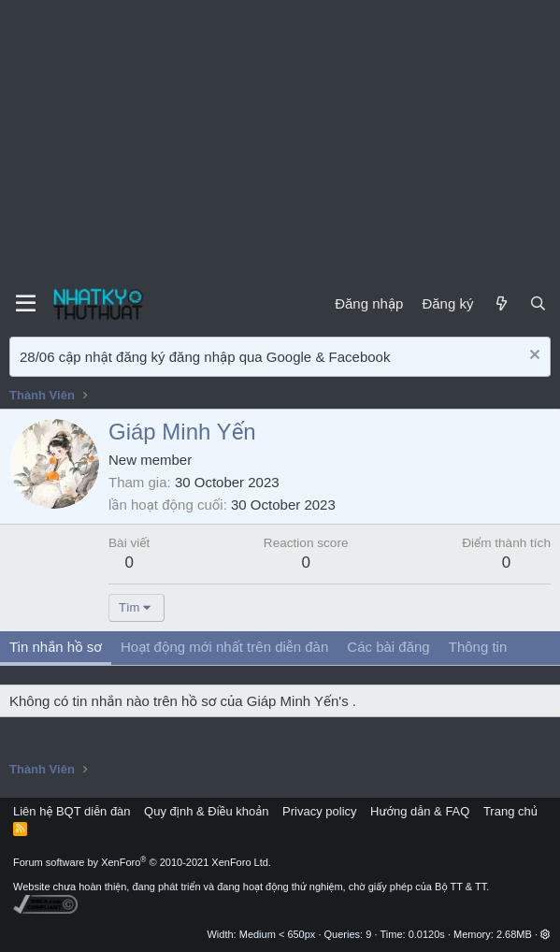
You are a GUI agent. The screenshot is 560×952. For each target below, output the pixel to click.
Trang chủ (510, 811)
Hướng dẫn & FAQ (420, 811)
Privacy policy (319, 811)
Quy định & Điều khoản (206, 811)
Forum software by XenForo (142, 862)
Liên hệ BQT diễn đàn (72, 811)
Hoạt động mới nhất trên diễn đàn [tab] (224, 647)
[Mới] (501, 303)
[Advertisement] (280, 140)
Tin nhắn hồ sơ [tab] (56, 647)
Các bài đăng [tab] (388, 647)
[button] (546, 934)
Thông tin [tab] (478, 647)
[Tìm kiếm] (538, 303)
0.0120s (427, 934)
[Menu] (26, 304)
